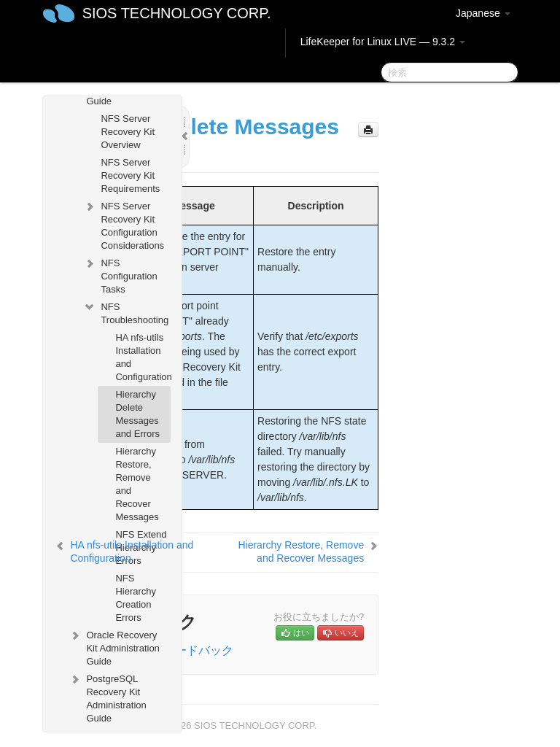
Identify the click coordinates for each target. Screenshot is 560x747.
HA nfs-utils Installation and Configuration (143, 357)
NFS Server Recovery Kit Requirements (130, 175)
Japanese (483, 13)
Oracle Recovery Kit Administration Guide (114, 647)
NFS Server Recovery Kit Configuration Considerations (124, 224)
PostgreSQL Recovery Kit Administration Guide (107, 697)
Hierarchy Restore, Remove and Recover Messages (137, 484)
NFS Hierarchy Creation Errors (136, 598)
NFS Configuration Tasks (120, 275)
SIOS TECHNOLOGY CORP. (177, 13)
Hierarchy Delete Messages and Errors (137, 414)
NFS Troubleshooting (126, 312)
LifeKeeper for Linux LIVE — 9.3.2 (383, 42)
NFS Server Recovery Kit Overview (128, 132)
